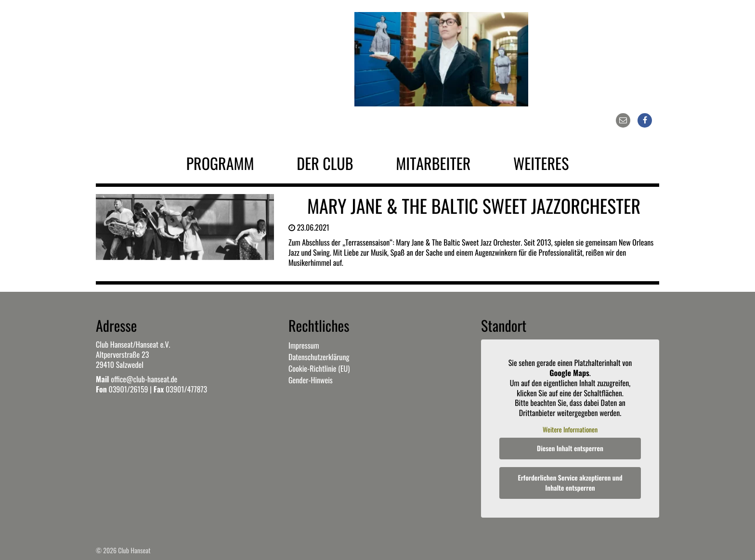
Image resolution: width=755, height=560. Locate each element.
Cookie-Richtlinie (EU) (319, 368)
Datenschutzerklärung (319, 357)
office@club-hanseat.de (144, 379)
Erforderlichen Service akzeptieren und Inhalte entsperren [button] (570, 483)
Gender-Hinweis (311, 380)
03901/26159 (128, 389)
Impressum (304, 345)
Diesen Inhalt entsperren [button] (570, 449)
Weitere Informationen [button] (570, 430)
